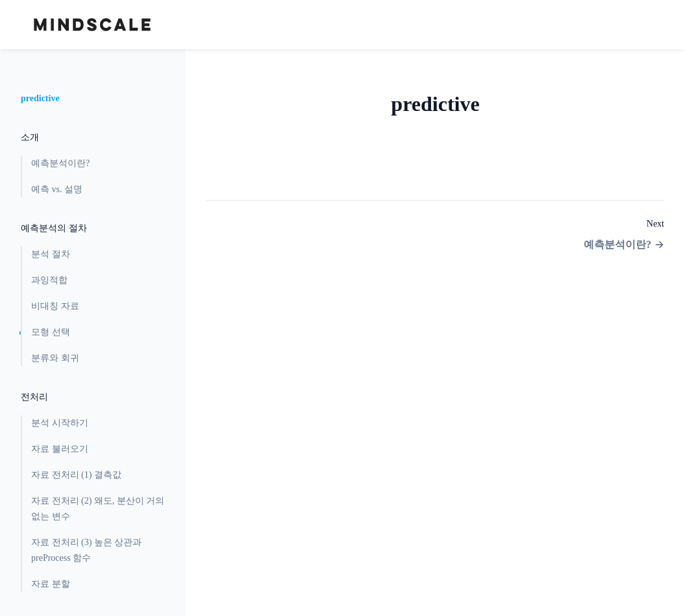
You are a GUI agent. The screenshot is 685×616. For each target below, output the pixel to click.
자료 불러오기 (60, 449)
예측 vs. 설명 (57, 189)
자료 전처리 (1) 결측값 (76, 475)
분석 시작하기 (60, 423)
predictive (40, 98)
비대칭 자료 (55, 306)
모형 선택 (51, 332)
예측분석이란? (60, 163)
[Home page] (92, 25)
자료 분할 (51, 584)
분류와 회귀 (55, 358)
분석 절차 (51, 254)
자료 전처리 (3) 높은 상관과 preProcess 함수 (86, 550)
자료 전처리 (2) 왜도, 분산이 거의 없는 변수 (98, 509)
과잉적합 (49, 280)
